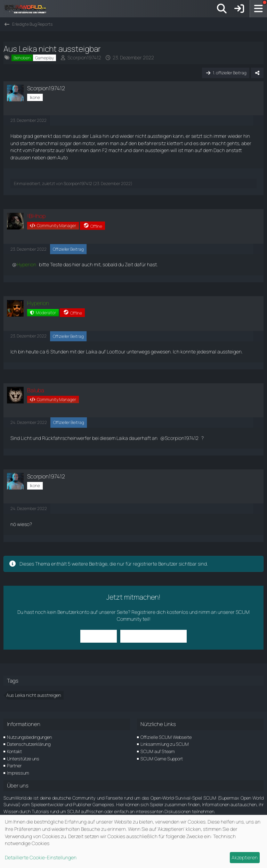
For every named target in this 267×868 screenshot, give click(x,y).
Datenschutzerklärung (29, 744)
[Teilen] (257, 73)
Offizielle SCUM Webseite (166, 737)
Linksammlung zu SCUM (165, 744)
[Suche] (222, 9)
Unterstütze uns (23, 759)
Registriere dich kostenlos (160, 612)
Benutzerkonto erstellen (153, 636)
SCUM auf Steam (158, 751)
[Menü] (258, 9)
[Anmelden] (239, 9)
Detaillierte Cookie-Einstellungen (41, 857)
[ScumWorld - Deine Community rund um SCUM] (28, 9)
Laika (96, 136)
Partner (14, 766)
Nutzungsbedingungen (29, 737)
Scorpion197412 (84, 57)
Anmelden (100, 636)
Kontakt (14, 751)
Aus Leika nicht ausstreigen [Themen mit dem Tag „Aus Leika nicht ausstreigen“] (34, 695)
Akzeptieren (245, 857)
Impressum (18, 773)
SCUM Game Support (162, 759)
